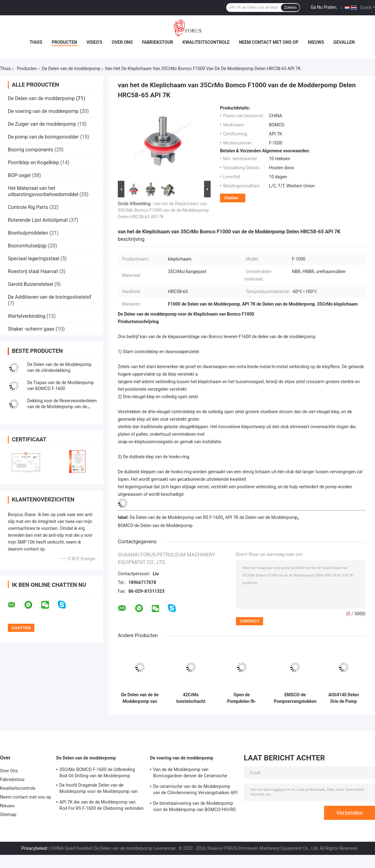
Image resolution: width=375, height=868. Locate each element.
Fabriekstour (158, 42)
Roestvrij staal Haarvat (33, 271)
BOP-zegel (19, 175)
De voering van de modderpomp (43, 111)
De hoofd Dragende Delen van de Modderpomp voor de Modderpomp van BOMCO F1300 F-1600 (98, 789)
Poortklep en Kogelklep (33, 162)
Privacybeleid (35, 848)
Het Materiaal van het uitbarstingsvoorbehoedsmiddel (43, 191)
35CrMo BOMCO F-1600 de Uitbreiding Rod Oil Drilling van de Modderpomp (97, 773)
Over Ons (122, 42)
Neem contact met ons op (269, 42)
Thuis (36, 42)
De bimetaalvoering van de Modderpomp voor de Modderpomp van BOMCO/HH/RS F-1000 (194, 807)
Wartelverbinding (27, 316)
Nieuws (316, 42)
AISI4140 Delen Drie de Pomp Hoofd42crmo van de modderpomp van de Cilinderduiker (344, 698)
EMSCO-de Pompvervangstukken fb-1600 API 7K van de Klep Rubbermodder (295, 698)
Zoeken (290, 8)
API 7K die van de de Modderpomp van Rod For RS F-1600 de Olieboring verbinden (101, 805)
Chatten (231, 198)
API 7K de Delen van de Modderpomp (261, 517)
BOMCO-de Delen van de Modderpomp (155, 525)
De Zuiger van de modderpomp (42, 124)
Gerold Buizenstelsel (30, 284)
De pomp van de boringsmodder (43, 137)
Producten (64, 42)
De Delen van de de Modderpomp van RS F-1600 (176, 517)
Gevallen (344, 42)
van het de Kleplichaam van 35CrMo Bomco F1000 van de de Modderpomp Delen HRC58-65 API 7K (163, 210)
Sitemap (8, 815)
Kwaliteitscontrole (206, 42)
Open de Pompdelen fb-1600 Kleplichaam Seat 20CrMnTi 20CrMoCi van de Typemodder (242, 698)
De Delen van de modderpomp (71, 69)
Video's (95, 42)
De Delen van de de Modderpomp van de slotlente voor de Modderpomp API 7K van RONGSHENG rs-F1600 (140, 698)
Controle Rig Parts (28, 207)
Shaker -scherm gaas (31, 329)
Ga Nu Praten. (324, 7)
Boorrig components (30, 150)
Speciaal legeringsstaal (34, 259)
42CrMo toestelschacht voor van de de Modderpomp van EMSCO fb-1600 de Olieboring (191, 698)
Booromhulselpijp (27, 246)
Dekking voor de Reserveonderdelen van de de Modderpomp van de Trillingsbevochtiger (62, 407)
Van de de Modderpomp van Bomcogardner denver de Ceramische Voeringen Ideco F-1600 (190, 774)
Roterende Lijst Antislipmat (38, 220)
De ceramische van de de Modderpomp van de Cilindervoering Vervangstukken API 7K (195, 790)
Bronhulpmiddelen (28, 233)
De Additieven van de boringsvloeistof (50, 297)
